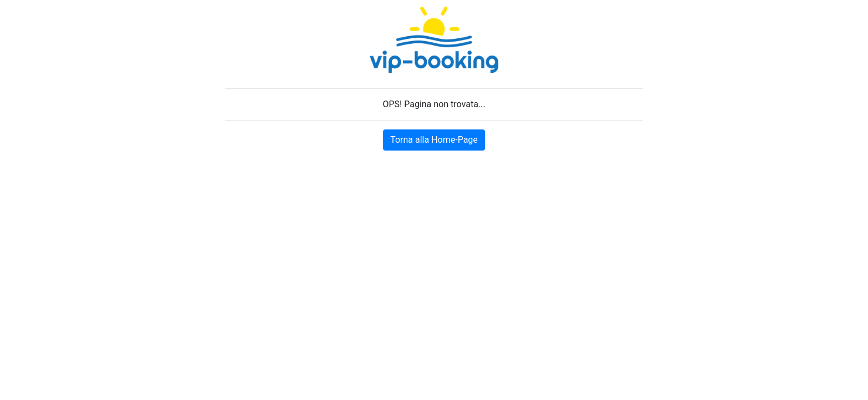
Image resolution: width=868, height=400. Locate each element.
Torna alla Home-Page (434, 140)
